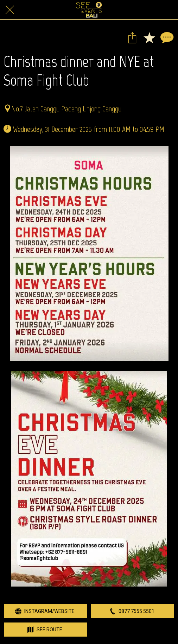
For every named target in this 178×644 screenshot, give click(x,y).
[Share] (132, 37)
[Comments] (166, 37)
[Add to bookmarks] (149, 37)
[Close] (10, 10)
